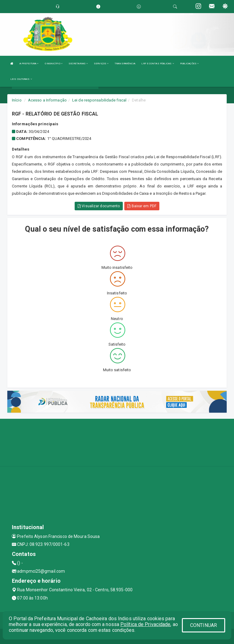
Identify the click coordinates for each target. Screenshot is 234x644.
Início (17, 100)
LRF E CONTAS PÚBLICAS (158, 64)
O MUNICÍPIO (54, 64)
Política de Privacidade (145, 624)
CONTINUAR (204, 625)
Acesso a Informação (47, 100)
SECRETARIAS (78, 64)
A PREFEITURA (29, 64)
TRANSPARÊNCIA (125, 64)
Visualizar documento (99, 206)
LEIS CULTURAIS (21, 79)
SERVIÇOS (101, 64)
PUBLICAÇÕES (189, 64)
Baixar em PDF (142, 206)
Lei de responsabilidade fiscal (99, 100)
